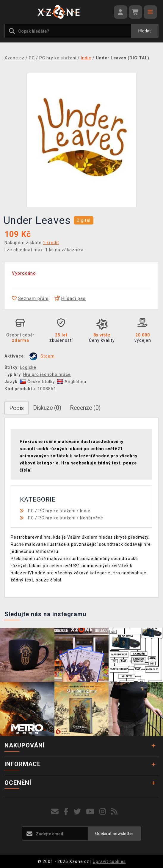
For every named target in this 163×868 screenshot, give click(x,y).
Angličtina (72, 382)
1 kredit (51, 243)
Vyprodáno (24, 273)
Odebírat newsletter (114, 834)
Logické (28, 367)
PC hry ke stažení (57, 511)
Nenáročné (92, 518)
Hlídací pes (70, 298)
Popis (17, 408)
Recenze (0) (85, 408)
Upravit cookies (109, 861)
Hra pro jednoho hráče (47, 374)
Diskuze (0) (47, 408)
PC (31, 511)
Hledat (145, 31)
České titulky (37, 382)
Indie (85, 511)
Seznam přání (30, 298)
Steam (48, 356)
